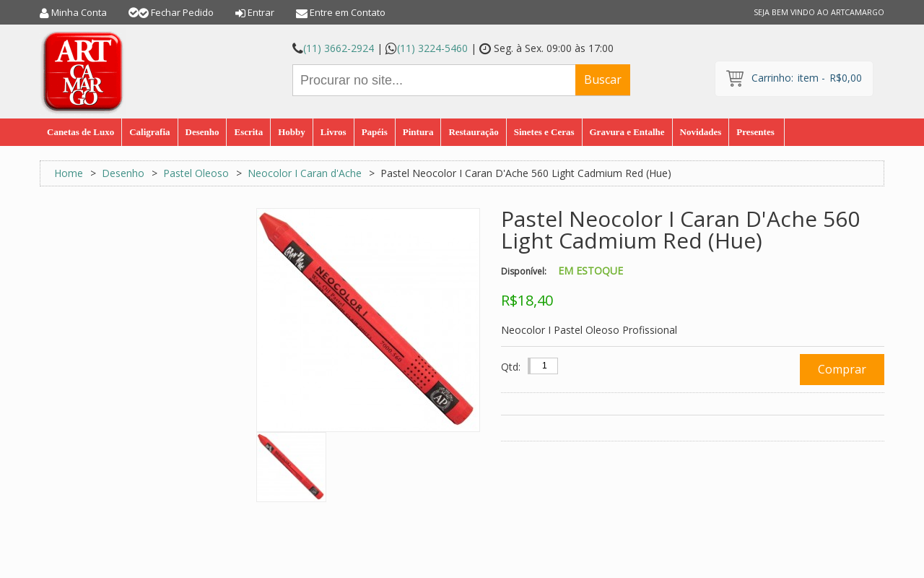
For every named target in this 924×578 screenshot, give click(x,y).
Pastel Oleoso (196, 173)
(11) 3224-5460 (432, 48)
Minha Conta (79, 12)
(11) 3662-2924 (339, 48)
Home (69, 173)
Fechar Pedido (182, 12)
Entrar (261, 12)
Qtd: (511, 367)
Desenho (123, 173)
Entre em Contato (348, 12)
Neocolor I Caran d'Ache (305, 173)
